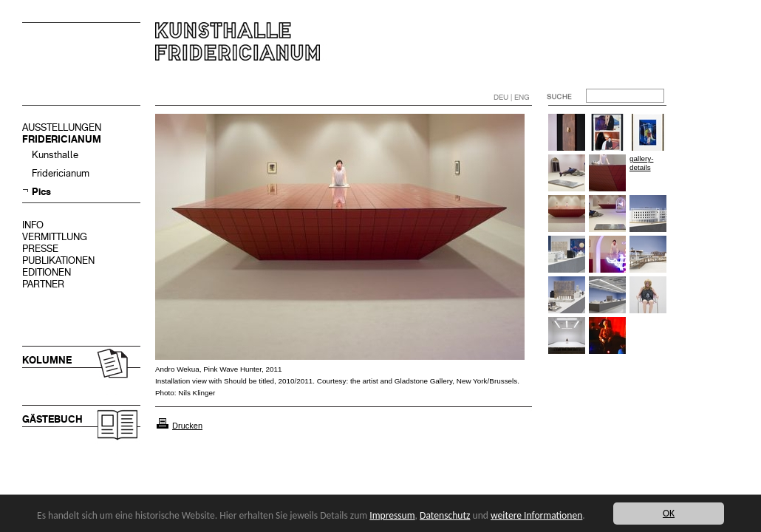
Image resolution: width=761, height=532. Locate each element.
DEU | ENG (512, 97)
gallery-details (641, 163)
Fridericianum (61, 173)
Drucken (187, 426)
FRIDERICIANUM (62, 139)
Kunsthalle (55, 155)
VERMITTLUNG (55, 237)
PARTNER (43, 284)
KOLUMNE (47, 360)
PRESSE (40, 249)
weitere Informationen (536, 515)
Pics (41, 192)
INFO (33, 225)
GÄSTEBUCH (52, 419)
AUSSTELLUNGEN (62, 127)
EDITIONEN (47, 272)
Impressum (392, 515)
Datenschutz (445, 515)
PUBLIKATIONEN (58, 260)
